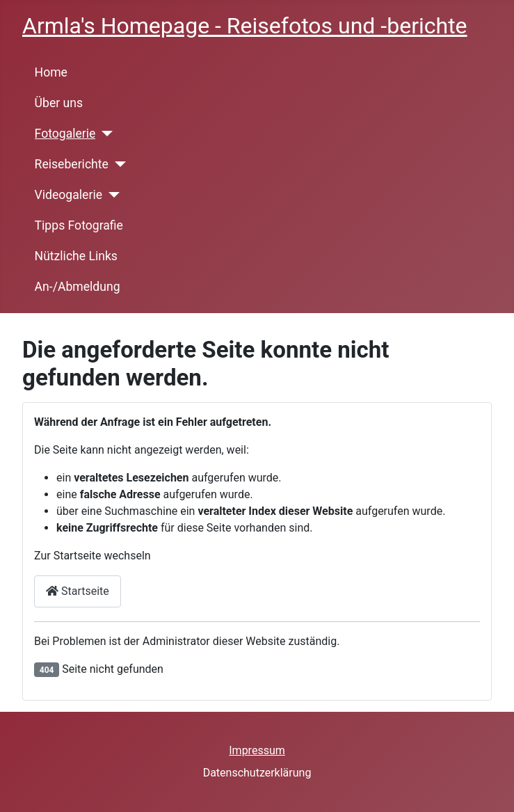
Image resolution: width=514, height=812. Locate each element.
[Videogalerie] (111, 195)
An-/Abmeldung (78, 287)
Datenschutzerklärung (257, 773)
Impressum (257, 750)
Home (51, 72)
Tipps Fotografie (79, 225)
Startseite (78, 591)
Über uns (59, 103)
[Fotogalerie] (104, 134)
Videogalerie (69, 195)
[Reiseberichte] (117, 164)
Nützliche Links (76, 256)
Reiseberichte (72, 164)
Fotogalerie (65, 134)
